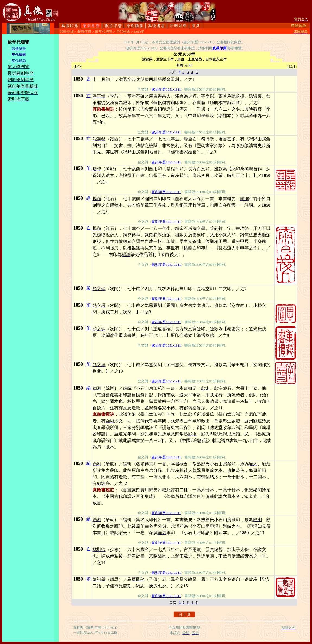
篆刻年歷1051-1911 (166, 89)
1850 (78, 79)
